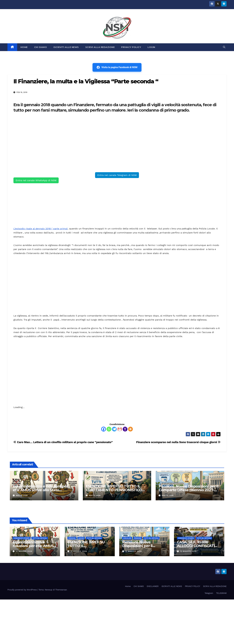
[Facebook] (104, 429)
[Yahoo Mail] (125, 429)
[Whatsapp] (109, 429)
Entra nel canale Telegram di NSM (117, 175)
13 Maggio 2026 (24, 551)
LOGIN (151, 47)
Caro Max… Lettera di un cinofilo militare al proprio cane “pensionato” (63, 442)
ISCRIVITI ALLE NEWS (66, 47)
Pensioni (72, 538)
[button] (224, 47)
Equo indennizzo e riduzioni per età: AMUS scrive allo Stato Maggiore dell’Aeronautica (40, 490)
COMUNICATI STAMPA (22, 538)
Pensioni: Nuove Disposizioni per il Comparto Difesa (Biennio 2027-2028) (188, 490)
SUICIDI (81, 538)
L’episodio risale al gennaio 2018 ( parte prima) (41, 229)
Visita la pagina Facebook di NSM (117, 67)
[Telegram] (114, 429)
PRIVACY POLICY (131, 47)
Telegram (209, 593)
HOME (24, 47)
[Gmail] (120, 429)
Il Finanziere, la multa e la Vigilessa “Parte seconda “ (86, 81)
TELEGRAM (221, 593)
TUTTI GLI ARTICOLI (40, 538)
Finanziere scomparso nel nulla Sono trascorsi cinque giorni (178, 442)
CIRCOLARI (127, 538)
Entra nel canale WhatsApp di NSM (36, 180)
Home (128, 586)
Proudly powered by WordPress (22, 590)
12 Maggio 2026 (133, 551)
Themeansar (61, 590)
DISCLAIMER (153, 586)
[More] (130, 429)
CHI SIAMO (41, 47)
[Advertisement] (103, 144)
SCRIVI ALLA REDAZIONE (100, 47)
